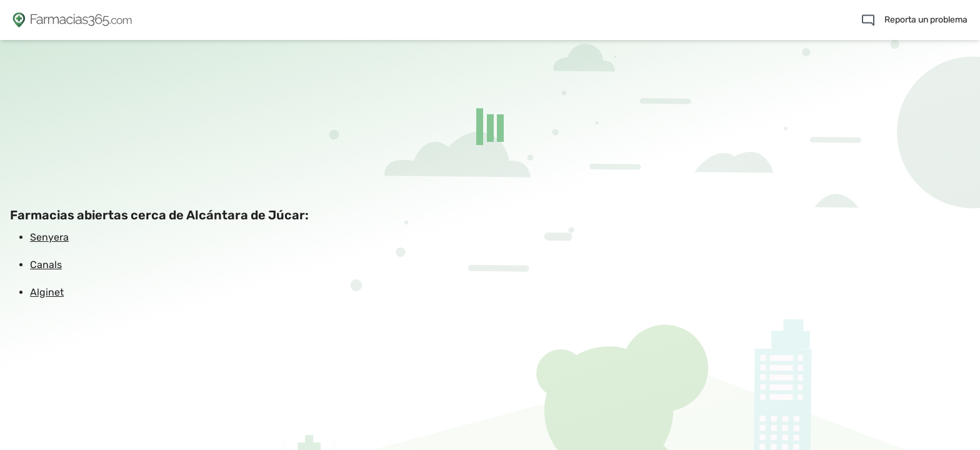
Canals (46, 265)
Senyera (49, 237)
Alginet (47, 292)
